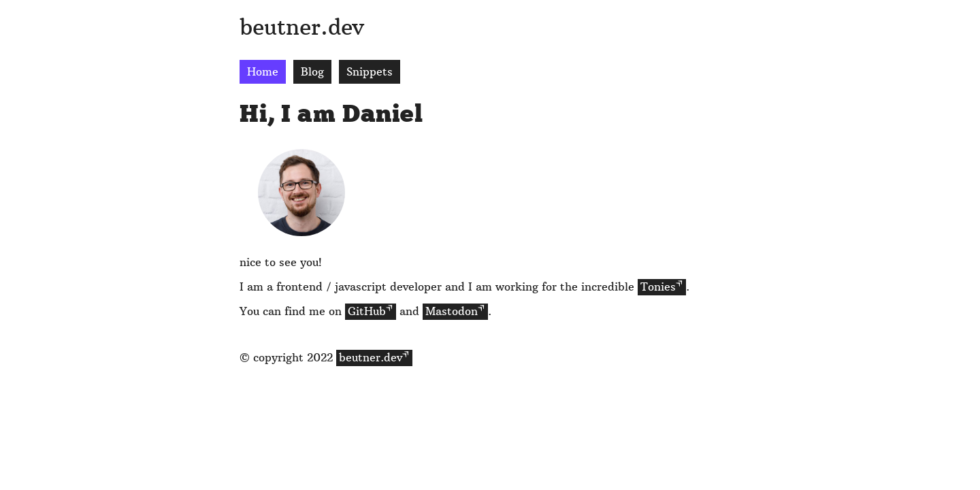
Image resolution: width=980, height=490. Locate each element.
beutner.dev (302, 27)
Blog (312, 72)
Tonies (658, 287)
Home (263, 72)
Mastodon (452, 311)
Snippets (370, 72)
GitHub (367, 311)
